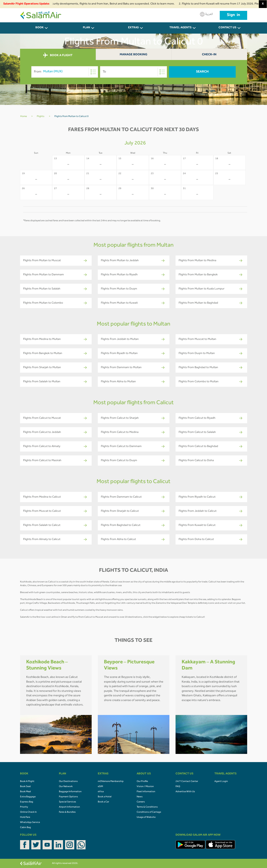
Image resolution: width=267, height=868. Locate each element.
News (140, 797)
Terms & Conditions (147, 807)
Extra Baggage (28, 797)
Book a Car (103, 802)
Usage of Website (146, 817)
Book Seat (25, 787)
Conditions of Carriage (149, 812)
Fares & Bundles (67, 812)
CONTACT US (227, 28)
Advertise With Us (185, 792)
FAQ (178, 787)
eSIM (100, 787)
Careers (141, 802)
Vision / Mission (145, 787)
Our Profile (142, 782)
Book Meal (25, 792)
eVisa (101, 792)
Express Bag (27, 802)
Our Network (66, 787)
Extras (133, 28)
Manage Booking (133, 55)
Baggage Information (70, 792)
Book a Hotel (105, 797)
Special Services (68, 802)
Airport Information (69, 807)
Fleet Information (146, 792)
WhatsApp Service (30, 823)
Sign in (233, 15)
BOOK (39, 28)
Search (202, 72)
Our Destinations (68, 782)
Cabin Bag (25, 828)
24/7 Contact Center (187, 782)
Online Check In (28, 812)
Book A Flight (27, 782)
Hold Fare (25, 817)
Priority (24, 807)
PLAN (86, 28)
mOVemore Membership (111, 782)
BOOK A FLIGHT (58, 55)
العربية (206, 14)
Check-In (209, 55)
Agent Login (221, 782)
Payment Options (68, 797)
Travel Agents (180, 28)
